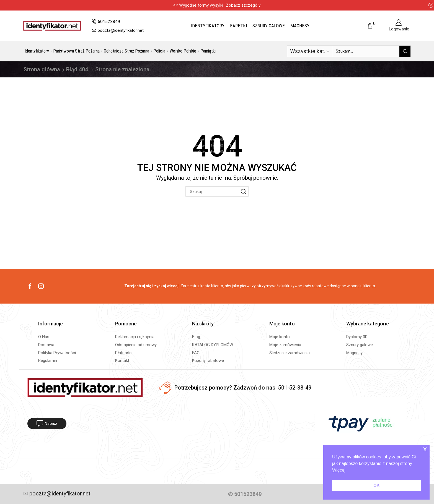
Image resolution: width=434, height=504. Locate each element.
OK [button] (376, 485)
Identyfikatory (208, 26)
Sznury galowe (269, 26)
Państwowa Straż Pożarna (76, 51)
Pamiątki (208, 51)
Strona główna (42, 69)
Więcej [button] (339, 470)
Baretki (238, 26)
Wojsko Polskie (183, 51)
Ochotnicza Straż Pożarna (126, 51)
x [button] (425, 449)
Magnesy (300, 26)
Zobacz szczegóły (243, 5)
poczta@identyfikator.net (59, 494)
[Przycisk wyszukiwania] (405, 51)
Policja (159, 51)
